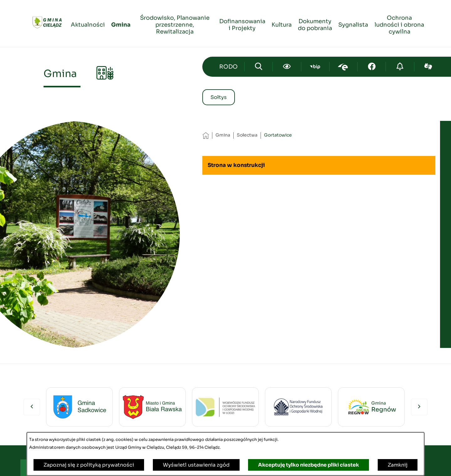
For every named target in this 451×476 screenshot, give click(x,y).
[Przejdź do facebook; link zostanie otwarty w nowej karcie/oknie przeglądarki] (372, 67)
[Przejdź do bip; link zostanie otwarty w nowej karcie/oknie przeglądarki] (315, 67)
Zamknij (398, 465)
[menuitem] (88, 24)
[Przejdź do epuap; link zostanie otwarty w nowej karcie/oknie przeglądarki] (343, 67)
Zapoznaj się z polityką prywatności (89, 465)
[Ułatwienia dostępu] (287, 67)
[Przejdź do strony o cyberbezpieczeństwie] (400, 67)
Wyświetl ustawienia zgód (196, 465)
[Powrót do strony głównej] (206, 135)
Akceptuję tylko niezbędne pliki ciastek (308, 465)
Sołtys (219, 97)
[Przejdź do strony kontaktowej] (229, 67)
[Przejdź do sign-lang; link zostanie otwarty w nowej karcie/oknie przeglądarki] (428, 67)
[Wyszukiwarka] (259, 67)
